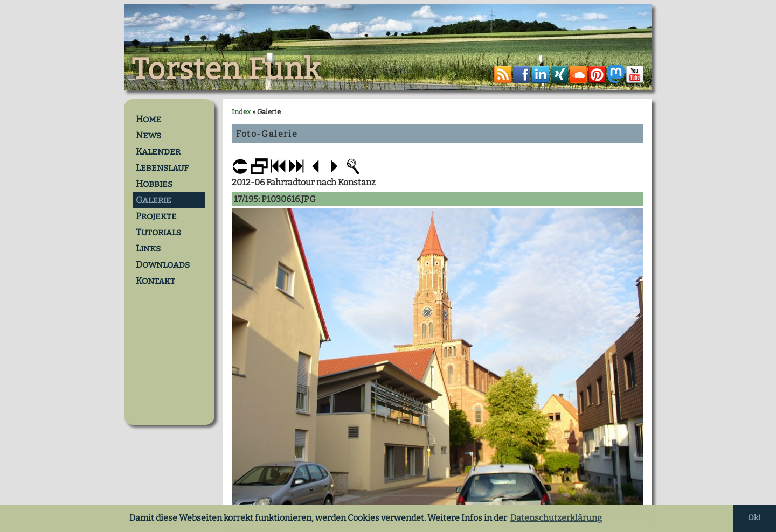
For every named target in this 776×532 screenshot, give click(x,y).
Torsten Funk (226, 69)
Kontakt (155, 281)
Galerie (154, 200)
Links (148, 248)
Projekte (156, 216)
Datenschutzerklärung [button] (556, 518)
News (148, 135)
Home (148, 119)
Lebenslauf (162, 167)
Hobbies (154, 184)
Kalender (158, 151)
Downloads (163, 264)
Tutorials (158, 232)
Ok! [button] (754, 518)
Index (241, 112)
